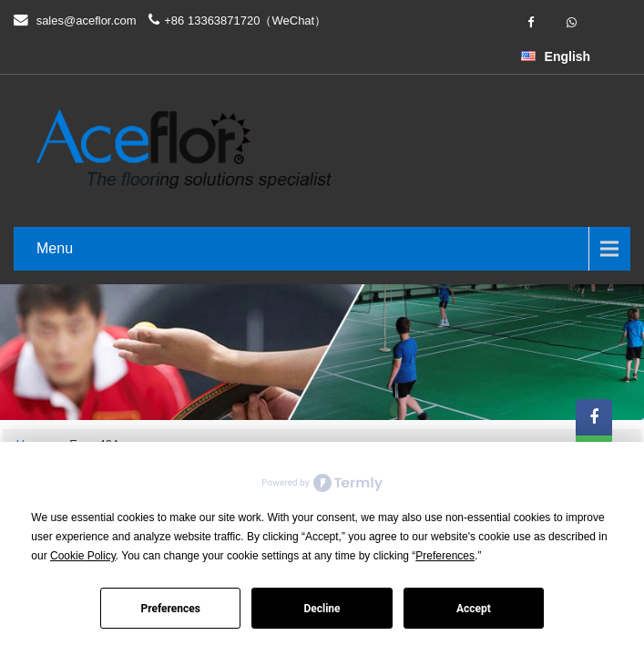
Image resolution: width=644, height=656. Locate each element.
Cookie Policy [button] (83, 556)
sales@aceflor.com (87, 20)
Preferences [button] (445, 556)
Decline (322, 609)
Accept (474, 609)
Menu (55, 248)
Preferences (170, 609)
